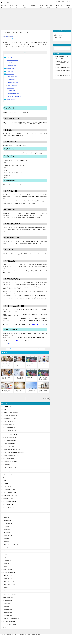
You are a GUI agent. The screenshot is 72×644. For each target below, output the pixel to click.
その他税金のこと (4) (8, 548)
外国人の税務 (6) (7, 520)
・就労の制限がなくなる (12, 60)
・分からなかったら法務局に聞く (14, 96)
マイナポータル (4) (7, 486)
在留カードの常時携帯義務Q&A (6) (10, 434)
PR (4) (4, 511)
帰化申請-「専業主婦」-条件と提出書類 (7, 391)
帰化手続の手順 (10, 71)
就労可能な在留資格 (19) (9, 588)
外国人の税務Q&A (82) (7, 514)
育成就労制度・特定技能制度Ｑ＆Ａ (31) (11, 415)
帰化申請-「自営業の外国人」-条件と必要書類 (19, 378)
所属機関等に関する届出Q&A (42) (10, 437)
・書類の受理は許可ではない (13, 94)
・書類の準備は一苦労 (12, 77)
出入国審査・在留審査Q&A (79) (9, 492)
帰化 (8, 343)
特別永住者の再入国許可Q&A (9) (10, 431)
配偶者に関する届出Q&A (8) (9, 443)
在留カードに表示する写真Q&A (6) (10, 458)
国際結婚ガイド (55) (7, 628)
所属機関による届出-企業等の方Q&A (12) (11, 455)
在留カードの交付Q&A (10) (8, 446)
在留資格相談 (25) (8, 609)
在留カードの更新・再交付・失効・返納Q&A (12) (13, 452)
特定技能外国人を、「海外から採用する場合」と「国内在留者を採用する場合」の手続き (63, 63)
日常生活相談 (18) (8, 615)
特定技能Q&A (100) (7, 406)
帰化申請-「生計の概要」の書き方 (6, 378)
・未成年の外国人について (13, 82)
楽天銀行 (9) (7, 563)
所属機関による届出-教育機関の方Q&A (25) (12, 449)
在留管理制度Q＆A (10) (8, 498)
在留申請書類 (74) (6, 554)
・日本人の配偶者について (13, 85)
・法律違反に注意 (11, 91)
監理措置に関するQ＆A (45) (9, 425)
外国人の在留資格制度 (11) (10, 575)
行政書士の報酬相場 (10, 99)
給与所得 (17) (7, 529)
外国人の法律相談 (41, 6)
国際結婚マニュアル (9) (8, 597)
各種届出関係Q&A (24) (7, 465)
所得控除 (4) (7, 538)
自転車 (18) (6, 566)
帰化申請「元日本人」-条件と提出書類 (19, 391)
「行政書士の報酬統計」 (14, 340)
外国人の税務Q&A (4, 6)
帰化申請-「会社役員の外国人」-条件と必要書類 (7, 365)
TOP (7, 635)
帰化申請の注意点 (10, 74)
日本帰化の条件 (46, 398)
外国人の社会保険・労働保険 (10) (11, 594)
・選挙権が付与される (12, 66)
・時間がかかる (11, 88)
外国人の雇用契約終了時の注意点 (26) (12, 591)
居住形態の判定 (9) (8, 523)
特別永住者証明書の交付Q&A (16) (10, 495)
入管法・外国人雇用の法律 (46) (9, 625)
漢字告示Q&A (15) (6, 483)
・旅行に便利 (10, 63)
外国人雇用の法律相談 (25, 6)
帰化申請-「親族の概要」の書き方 (43, 391)
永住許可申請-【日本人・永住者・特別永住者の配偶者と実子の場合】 (44, 378)
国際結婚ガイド (68, 6)
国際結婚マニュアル (33, 6)
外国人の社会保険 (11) (9, 551)
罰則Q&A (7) (5, 477)
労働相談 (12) (7, 603)
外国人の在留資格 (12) (9, 517)
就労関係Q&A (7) (6, 471)
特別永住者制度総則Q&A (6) (9, 489)
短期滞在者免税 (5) (8, 535)
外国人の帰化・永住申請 (50, 6)
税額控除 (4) (7, 542)
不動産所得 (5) (7, 526)
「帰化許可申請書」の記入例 (31, 391)
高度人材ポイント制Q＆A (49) (9, 421)
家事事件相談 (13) (8, 612)
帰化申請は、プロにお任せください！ (19, 364)
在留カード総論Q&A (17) (8, 505)
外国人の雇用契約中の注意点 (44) (11, 585)
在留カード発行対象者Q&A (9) (9, 428)
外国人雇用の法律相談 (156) (9, 572)
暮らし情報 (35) (6, 557)
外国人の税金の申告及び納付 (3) (11, 545)
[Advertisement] (36, 18)
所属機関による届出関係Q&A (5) (10, 468)
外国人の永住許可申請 (31, 377)
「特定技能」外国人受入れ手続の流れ (63, 68)
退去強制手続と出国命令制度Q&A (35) (11, 461)
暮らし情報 (17, 6)
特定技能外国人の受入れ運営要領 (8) (10, 412)
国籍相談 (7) (7, 606)
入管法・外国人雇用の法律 (60, 6)
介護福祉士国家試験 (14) (8, 569)
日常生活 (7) (5, 480)
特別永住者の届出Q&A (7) (8, 508)
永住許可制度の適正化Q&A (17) (9, 418)
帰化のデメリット (10, 68)
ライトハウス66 (8, 2)
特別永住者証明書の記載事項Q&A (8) (10, 502)
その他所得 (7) (7, 532)
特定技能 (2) (5, 409)
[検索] (62, 49)
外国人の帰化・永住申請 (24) (9, 622)
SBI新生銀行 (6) (7, 560)
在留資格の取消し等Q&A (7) (9, 474)
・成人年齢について (11, 80)
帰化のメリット (10, 57)
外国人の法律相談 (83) (7, 600)
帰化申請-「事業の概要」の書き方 (43, 364)
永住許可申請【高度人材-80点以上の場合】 (31, 364)
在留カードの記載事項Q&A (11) (9, 440)
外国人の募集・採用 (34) (9, 582)
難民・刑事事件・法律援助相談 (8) (11, 618)
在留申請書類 (11, 6)
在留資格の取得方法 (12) (9, 578)
